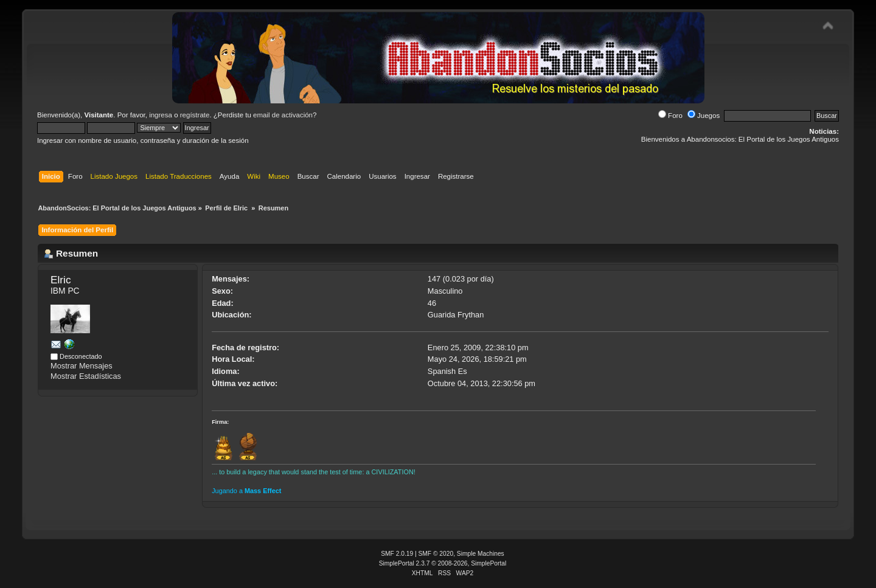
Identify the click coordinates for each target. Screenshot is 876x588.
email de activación (283, 115)
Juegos (704, 116)
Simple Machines (481, 554)
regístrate (195, 115)
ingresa (161, 115)
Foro (670, 116)
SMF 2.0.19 (397, 554)
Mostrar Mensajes (82, 366)
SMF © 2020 (436, 554)
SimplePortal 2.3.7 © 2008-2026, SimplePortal (443, 563)
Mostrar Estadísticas (86, 376)
